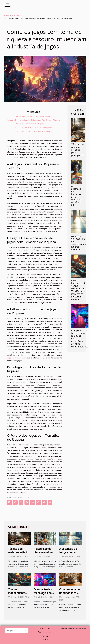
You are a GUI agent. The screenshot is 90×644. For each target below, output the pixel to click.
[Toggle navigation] (7, 4)
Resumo (35, 112)
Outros (45, 640)
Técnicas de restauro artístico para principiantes (78, 150)
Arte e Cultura (17, 15)
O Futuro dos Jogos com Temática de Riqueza (34, 131)
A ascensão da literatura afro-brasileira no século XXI (76, 196)
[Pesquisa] (17, 631)
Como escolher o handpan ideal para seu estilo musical (69, 595)
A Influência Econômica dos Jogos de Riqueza (34, 124)
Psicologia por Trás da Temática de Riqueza (34, 127)
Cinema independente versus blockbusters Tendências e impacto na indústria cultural (79, 290)
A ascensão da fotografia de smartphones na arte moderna (78, 243)
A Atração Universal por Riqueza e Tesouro (34, 116)
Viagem (45, 636)
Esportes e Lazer (45, 632)
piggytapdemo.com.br (16, 358)
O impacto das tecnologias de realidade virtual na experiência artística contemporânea (80, 338)
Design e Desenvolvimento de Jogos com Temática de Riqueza (34, 120)
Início (7, 15)
